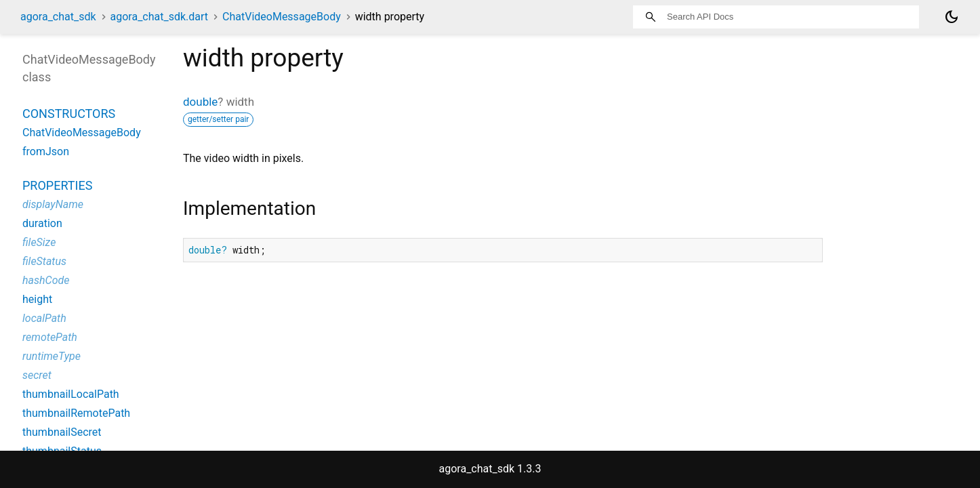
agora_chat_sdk (58, 17)
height (37, 299)
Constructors (69, 114)
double (200, 102)
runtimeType (52, 356)
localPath (44, 318)
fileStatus (44, 261)
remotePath (50, 337)
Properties (57, 185)
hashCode (46, 280)
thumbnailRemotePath (76, 413)
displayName (53, 204)
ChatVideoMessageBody (282, 17)
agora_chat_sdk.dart (160, 17)
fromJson (46, 151)
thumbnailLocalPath (71, 394)
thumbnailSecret (62, 432)
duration (42, 223)
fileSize (39, 242)
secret (37, 375)
